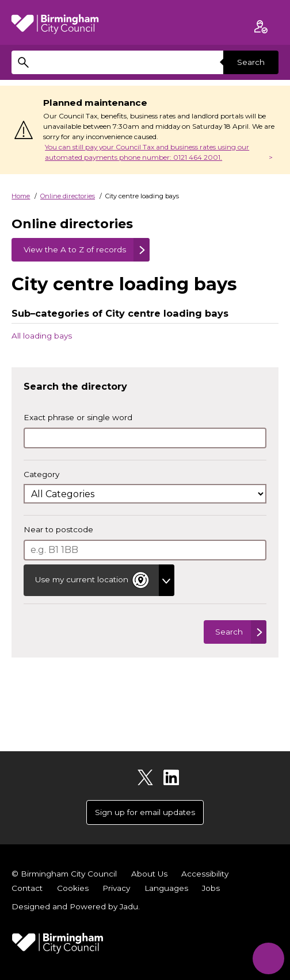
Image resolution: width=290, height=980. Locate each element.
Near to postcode (58, 529)
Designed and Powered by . (76, 906)
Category (41, 474)
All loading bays (42, 335)
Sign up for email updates (145, 812)
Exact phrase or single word (78, 417)
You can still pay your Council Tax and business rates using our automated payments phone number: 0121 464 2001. (147, 152)
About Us (149, 874)
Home (21, 196)
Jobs (211, 888)
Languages (166, 888)
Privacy (116, 888)
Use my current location (93, 580)
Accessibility (205, 874)
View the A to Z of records (75, 249)
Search (251, 62)
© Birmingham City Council (64, 874)
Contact (27, 888)
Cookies (73, 888)
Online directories (68, 196)
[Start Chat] (268, 958)
